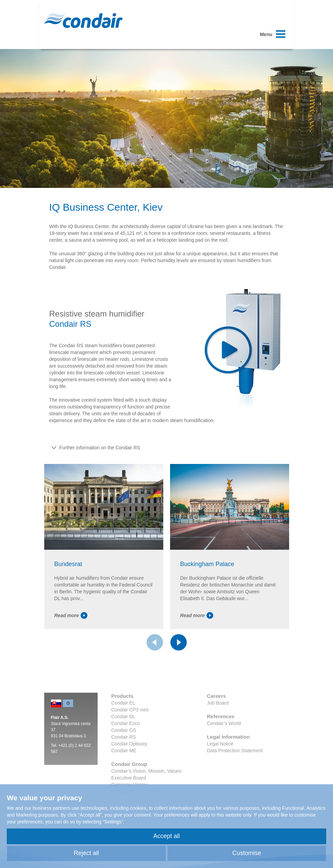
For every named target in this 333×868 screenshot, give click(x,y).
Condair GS (124, 730)
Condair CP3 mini (130, 710)
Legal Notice (220, 744)
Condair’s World (224, 723)
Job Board (218, 703)
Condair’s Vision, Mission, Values (146, 771)
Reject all (86, 853)
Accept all (166, 836)
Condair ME (124, 751)
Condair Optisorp (129, 744)
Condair (83, 20)
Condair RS (123, 737)
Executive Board (129, 778)
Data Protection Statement (235, 751)
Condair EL (123, 703)
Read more (71, 615)
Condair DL (123, 717)
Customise (247, 853)
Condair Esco (126, 723)
